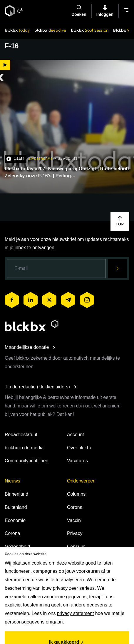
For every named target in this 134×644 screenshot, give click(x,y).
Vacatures (77, 461)
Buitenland (16, 507)
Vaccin (74, 520)
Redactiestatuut (21, 435)
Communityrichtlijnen (27, 461)
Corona (12, 533)
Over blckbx (79, 448)
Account (76, 435)
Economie (15, 520)
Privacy (75, 533)
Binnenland (16, 494)
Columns (76, 494)
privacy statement (75, 613)
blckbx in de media (24, 448)
